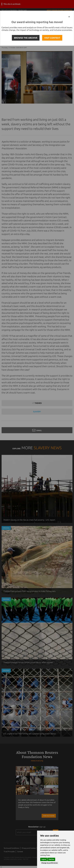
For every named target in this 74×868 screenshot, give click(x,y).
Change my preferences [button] (49, 863)
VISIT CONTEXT (52, 38)
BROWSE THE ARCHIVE (26, 38)
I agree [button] (44, 859)
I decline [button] (51, 859)
